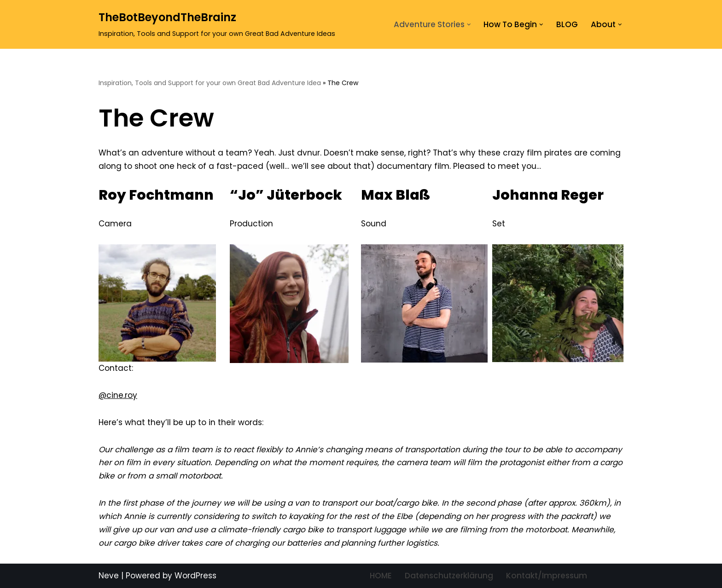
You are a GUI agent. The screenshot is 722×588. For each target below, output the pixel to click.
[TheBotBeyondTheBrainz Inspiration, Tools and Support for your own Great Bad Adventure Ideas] (217, 24)
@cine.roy (118, 395)
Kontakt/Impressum (547, 576)
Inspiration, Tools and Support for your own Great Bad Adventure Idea (210, 83)
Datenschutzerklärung (449, 576)
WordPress (195, 576)
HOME (381, 576)
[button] (469, 25)
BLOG (567, 24)
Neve (109, 576)
